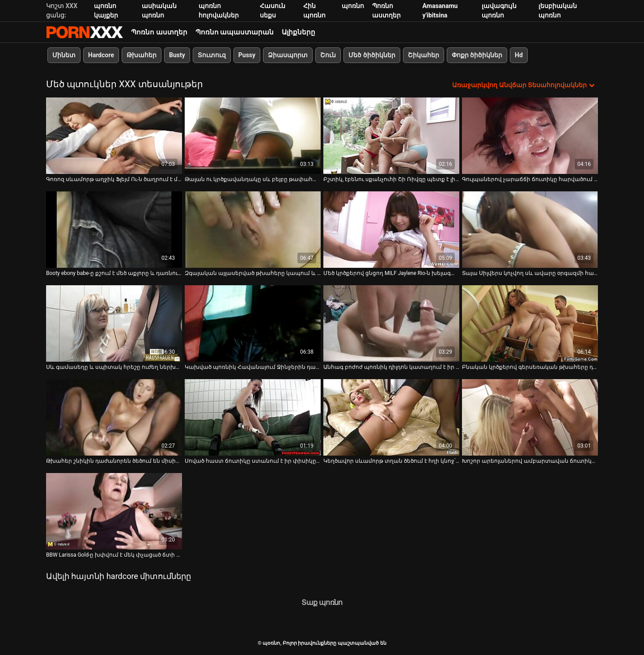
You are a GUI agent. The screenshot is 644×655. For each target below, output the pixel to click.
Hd (519, 55)
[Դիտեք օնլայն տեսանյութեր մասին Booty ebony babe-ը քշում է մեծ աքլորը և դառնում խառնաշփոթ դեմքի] (114, 230)
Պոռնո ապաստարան (235, 32)
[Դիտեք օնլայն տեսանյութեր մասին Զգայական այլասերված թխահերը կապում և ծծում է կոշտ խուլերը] (253, 230)
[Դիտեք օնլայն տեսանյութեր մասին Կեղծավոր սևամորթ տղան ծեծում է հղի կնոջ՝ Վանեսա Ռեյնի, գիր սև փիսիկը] (391, 417)
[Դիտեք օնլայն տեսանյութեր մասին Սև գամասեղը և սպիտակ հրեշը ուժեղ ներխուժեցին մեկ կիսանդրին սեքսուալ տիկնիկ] (114, 323)
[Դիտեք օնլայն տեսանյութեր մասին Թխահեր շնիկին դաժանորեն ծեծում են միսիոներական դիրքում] (114, 417)
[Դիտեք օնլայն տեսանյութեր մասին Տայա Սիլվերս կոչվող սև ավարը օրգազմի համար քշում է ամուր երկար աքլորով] (530, 230)
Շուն (328, 55)
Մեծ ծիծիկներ (372, 55)
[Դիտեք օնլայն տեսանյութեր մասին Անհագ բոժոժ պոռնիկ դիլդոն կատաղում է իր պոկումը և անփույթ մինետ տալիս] (391, 323)
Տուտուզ (212, 55)
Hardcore (101, 55)
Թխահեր (142, 55)
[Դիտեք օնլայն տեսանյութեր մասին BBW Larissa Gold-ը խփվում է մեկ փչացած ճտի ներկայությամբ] (114, 511)
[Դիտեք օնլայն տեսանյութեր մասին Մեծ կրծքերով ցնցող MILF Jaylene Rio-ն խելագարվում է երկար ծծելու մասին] (391, 230)
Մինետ (64, 55)
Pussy (247, 55)
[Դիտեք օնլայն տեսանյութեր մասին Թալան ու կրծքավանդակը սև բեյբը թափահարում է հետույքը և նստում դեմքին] (253, 136)
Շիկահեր (424, 55)
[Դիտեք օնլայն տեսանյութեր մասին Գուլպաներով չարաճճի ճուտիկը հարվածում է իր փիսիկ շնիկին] (530, 136)
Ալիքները (299, 32)
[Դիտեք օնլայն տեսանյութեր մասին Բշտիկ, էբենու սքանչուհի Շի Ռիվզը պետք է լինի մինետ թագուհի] (391, 136)
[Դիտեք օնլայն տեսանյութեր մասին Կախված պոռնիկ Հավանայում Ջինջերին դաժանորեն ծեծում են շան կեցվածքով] (253, 323)
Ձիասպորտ (288, 55)
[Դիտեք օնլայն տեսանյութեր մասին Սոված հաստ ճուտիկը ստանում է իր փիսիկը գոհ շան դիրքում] (253, 417)
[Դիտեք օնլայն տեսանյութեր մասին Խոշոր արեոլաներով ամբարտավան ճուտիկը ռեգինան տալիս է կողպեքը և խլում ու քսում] (530, 417)
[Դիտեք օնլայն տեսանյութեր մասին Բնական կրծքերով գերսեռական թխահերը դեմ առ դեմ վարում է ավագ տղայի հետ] (530, 323)
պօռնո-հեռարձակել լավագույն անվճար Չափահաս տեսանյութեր (85, 32)
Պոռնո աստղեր (159, 32)
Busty (177, 55)
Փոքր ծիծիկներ (477, 55)
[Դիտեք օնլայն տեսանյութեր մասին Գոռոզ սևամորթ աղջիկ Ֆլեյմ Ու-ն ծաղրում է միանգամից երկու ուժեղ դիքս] (114, 136)
